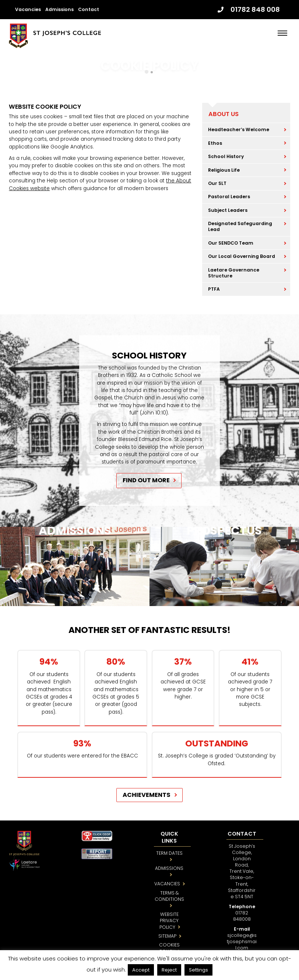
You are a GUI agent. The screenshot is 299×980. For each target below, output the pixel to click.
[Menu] (282, 33)
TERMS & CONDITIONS (169, 896)
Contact (89, 9)
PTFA (214, 289)
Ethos (215, 143)
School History (226, 156)
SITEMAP (167, 936)
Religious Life (224, 170)
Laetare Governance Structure (234, 273)
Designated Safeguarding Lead (240, 226)
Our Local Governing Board (242, 256)
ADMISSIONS (169, 868)
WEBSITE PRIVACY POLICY (169, 920)
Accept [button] (141, 970)
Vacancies (28, 9)
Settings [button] (198, 970)
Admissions (59, 9)
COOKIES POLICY (169, 948)
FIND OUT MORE (146, 480)
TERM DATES (169, 853)
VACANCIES (167, 884)
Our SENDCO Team (231, 243)
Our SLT (217, 183)
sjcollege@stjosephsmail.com (242, 941)
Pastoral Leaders (229, 197)
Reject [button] (169, 970)
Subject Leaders (228, 210)
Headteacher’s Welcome (239, 129)
